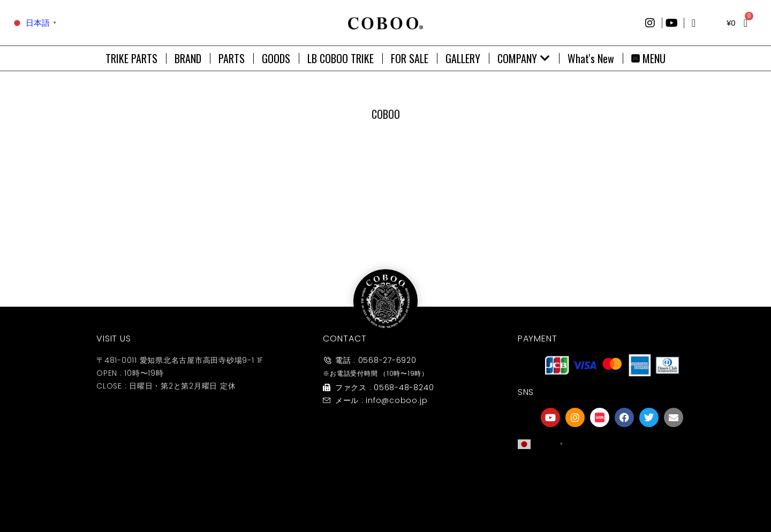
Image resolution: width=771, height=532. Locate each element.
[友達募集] (612, 475)
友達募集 (612, 496)
